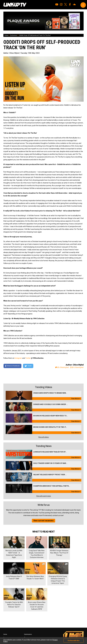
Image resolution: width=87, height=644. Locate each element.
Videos (5, 618)
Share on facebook (12, 366)
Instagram (18, 358)
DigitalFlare (29, 630)
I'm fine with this (74, 641)
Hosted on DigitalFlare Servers (12, 632)
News (5, 612)
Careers (26, 612)
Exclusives (14, 35)
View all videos (43, 437)
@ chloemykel (62, 367)
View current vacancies (43, 521)
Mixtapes (6, 615)
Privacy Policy (28, 618)
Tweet (28, 366)
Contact (26, 615)
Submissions (28, 608)
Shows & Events (8, 624)
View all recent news (44, 496)
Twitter (28, 358)
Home (6, 35)
